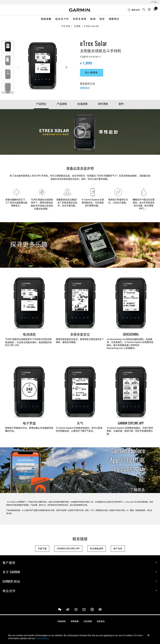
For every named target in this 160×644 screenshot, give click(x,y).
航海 (93, 19)
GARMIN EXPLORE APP (68, 549)
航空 (102, 19)
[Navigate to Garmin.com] (80, 10)
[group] (42, 67)
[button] (8, 47)
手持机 (77, 26)
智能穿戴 (46, 19)
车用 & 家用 (80, 19)
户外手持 (66, 26)
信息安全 (101, 621)
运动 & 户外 (62, 19)
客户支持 (118, 549)
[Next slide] (66, 67)
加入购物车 (92, 73)
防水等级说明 (97, 549)
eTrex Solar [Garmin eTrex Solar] (91, 26)
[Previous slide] (18, 67)
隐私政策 (88, 621)
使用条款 (75, 621)
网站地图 (62, 621)
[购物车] (155, 10)
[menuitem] (134, 10)
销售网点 (114, 19)
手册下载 (42, 549)
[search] (144, 10)
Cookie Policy (42, 638)
